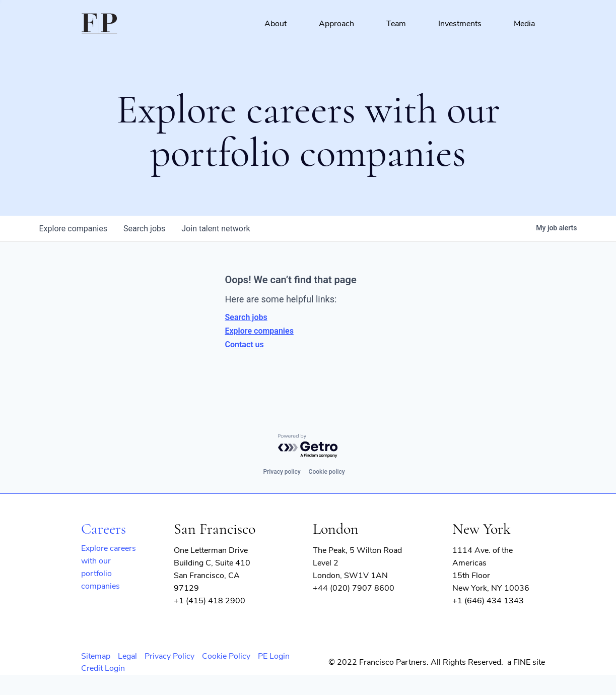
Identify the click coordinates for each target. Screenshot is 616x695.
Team (396, 24)
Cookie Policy (226, 656)
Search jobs (246, 317)
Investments (460, 24)
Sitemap (96, 656)
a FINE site (526, 662)
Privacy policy (282, 472)
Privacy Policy (169, 656)
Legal (127, 656)
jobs (144, 229)
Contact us (245, 344)
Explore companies (259, 331)
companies (73, 229)
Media (524, 24)
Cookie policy (327, 472)
